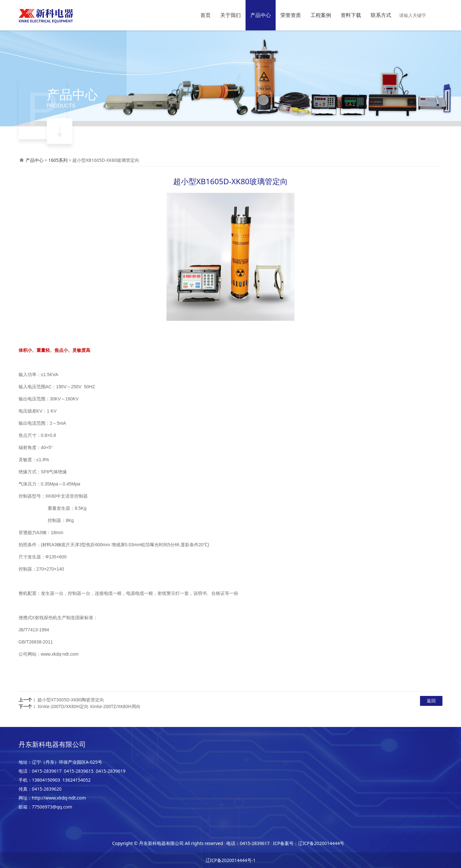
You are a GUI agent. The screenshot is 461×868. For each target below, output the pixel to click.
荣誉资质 (291, 15)
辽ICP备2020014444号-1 (231, 860)
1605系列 (58, 160)
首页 (206, 15)
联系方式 (381, 15)
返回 (431, 701)
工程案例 (321, 15)
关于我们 (230, 15)
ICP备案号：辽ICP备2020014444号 (309, 843)
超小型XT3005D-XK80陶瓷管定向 (71, 700)
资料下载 (351, 15)
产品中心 (261, 15)
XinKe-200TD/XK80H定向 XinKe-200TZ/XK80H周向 (89, 706)
